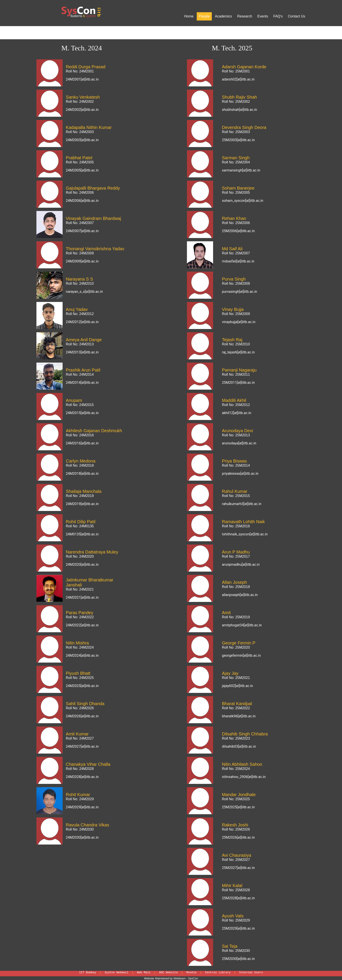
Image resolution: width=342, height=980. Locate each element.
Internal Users (251, 972)
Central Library (218, 972)
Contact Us (297, 16)
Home (189, 16)
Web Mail (144, 972)
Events (263, 16)
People (204, 16)
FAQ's (278, 16)
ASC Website (168, 972)
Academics (223, 16)
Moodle (191, 972)
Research (245, 16)
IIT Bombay (88, 972)
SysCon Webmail (117, 972)
